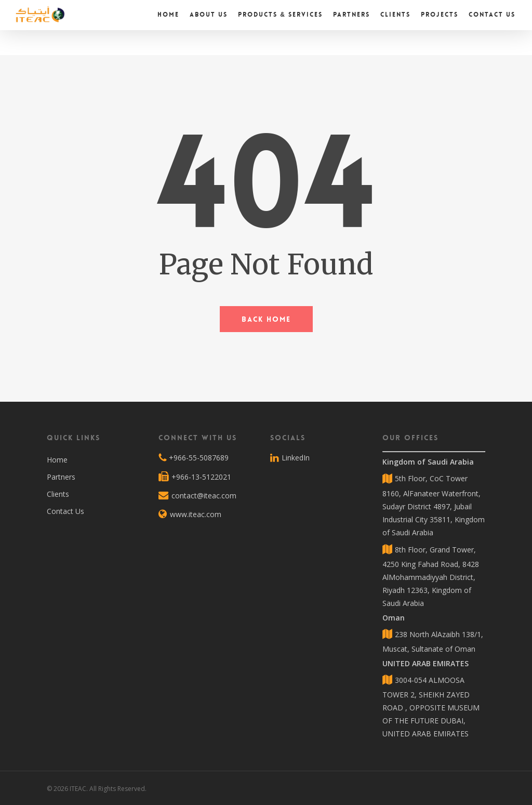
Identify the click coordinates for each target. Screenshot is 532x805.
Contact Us (65, 511)
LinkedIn (290, 458)
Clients (58, 494)
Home (57, 460)
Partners (61, 477)
